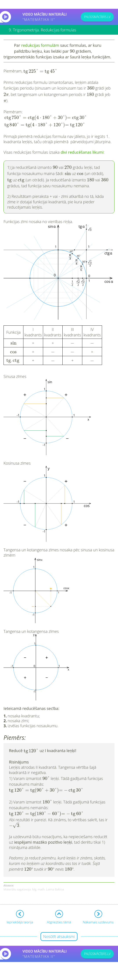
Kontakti (15, 972)
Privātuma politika (67, 972)
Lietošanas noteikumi (38, 972)
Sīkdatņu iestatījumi (96, 972)
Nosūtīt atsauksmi (59, 916)
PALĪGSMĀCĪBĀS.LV (97, 17)
